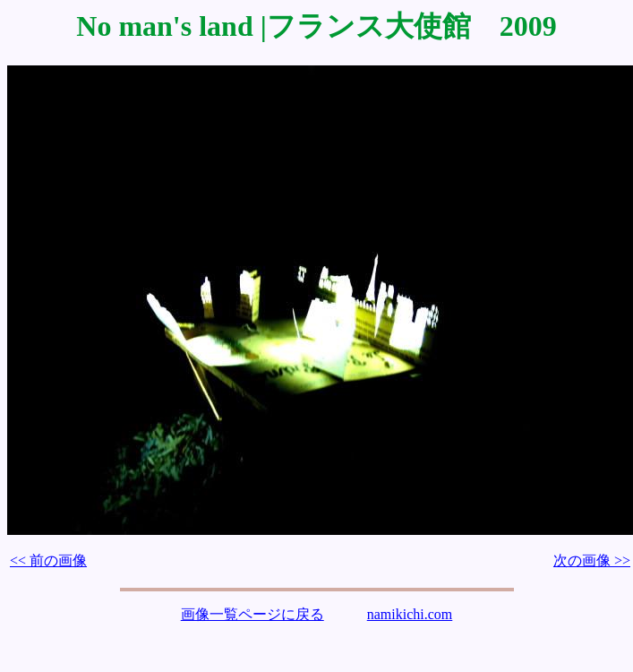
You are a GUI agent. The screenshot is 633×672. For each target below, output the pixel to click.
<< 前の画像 (48, 560)
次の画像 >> (592, 560)
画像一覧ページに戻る (252, 614)
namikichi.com (410, 614)
